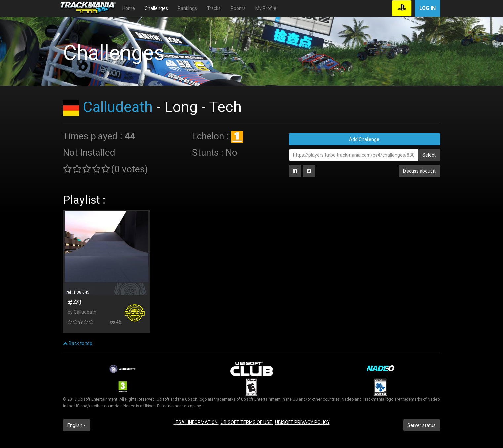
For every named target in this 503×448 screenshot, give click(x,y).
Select (429, 155)
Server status (422, 425)
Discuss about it (419, 171)
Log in (427, 8)
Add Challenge (364, 139)
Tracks (214, 8)
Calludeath (118, 107)
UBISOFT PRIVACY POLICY (302, 422)
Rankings (187, 8)
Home (129, 8)
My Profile (266, 8)
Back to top (78, 343)
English (77, 425)
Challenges (156, 8)
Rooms (238, 8)
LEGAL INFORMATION (196, 422)
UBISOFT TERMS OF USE (247, 422)
